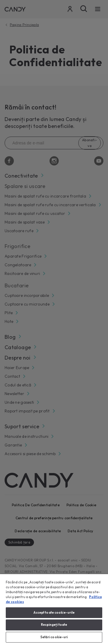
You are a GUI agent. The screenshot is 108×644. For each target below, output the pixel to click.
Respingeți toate (54, 625)
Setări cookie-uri (54, 637)
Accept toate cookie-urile (54, 613)
